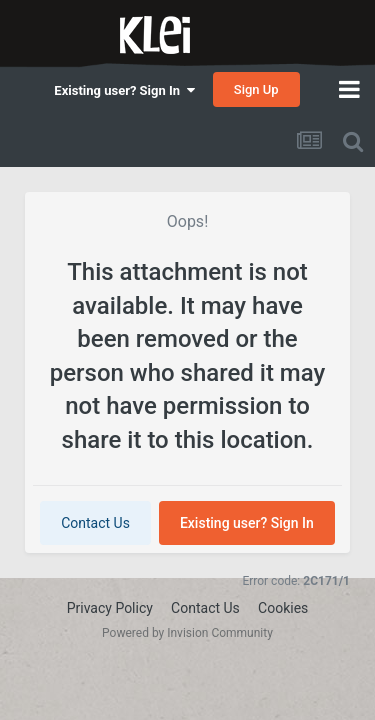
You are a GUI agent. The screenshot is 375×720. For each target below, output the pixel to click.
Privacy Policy (110, 608)
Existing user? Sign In (124, 90)
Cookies (283, 608)
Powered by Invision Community (187, 633)
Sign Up (256, 89)
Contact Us (95, 523)
